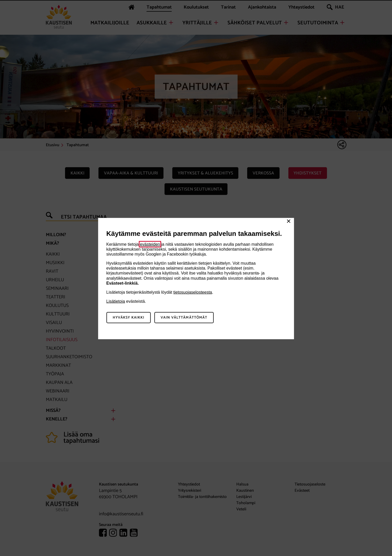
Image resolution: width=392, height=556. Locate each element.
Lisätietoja (116, 301)
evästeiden (150, 244)
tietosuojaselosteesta (193, 292)
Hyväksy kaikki (129, 318)
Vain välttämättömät (184, 318)
